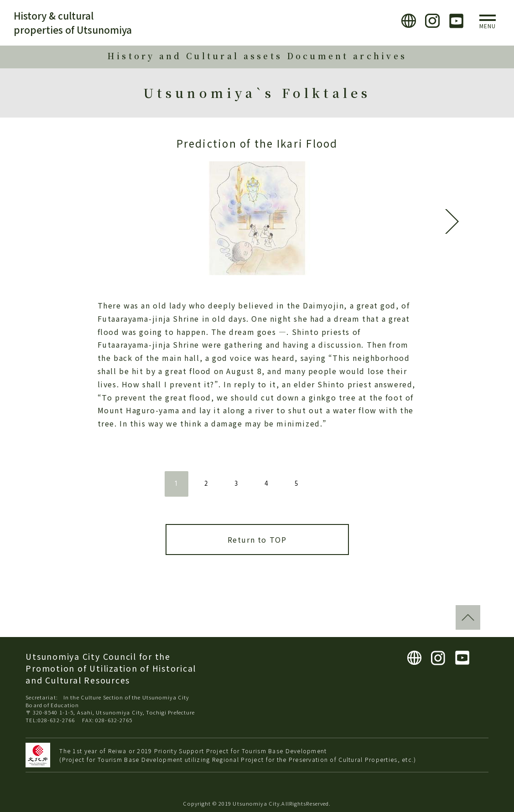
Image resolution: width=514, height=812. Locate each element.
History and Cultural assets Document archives (257, 56)
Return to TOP (257, 540)
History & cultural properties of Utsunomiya (73, 23)
